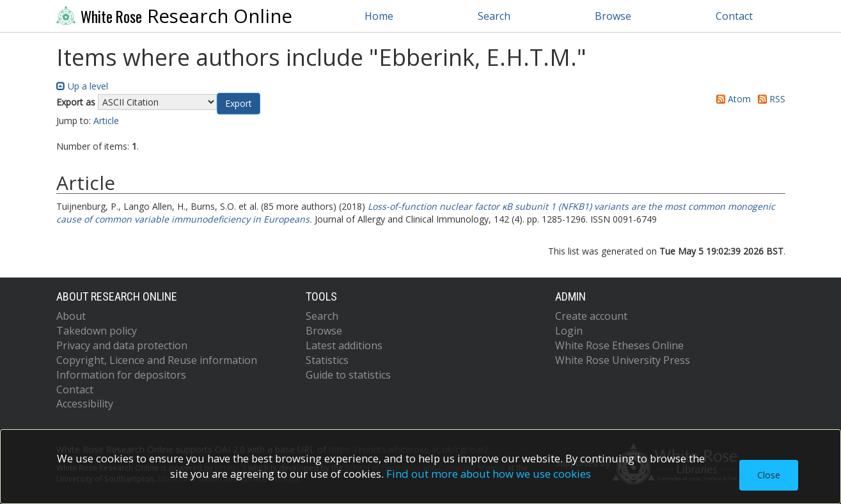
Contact (734, 16)
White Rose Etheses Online (619, 345)
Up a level (82, 86)
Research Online (175, 16)
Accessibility (85, 404)
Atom (731, 99)
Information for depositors (121, 375)
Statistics (327, 360)
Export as (76, 102)
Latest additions (344, 345)
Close (769, 475)
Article (106, 121)
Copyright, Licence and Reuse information (157, 360)
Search (494, 16)
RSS (769, 99)
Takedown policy (97, 331)
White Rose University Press (623, 360)
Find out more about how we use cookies (489, 474)
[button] (239, 104)
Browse (613, 16)
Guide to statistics (348, 375)
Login (569, 331)
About (71, 316)
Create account (591, 316)
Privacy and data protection (122, 345)
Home (379, 16)
